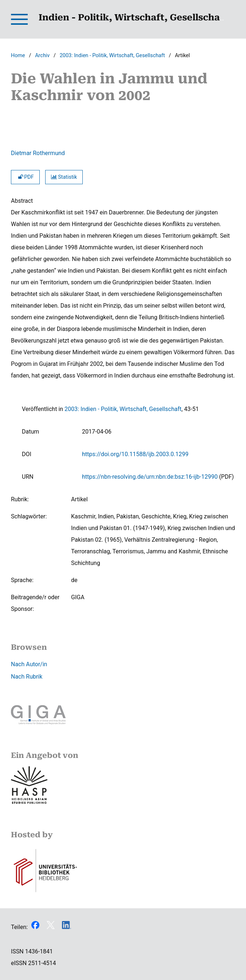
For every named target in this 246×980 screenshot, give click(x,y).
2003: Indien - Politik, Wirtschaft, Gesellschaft (112, 56)
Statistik (64, 177)
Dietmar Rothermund (38, 153)
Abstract (22, 201)
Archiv (42, 56)
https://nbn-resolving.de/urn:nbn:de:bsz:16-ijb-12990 (150, 477)
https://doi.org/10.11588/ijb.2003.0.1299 (135, 454)
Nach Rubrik (27, 677)
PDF (25, 177)
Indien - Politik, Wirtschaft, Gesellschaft (133, 17)
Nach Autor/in (29, 664)
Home (18, 56)
